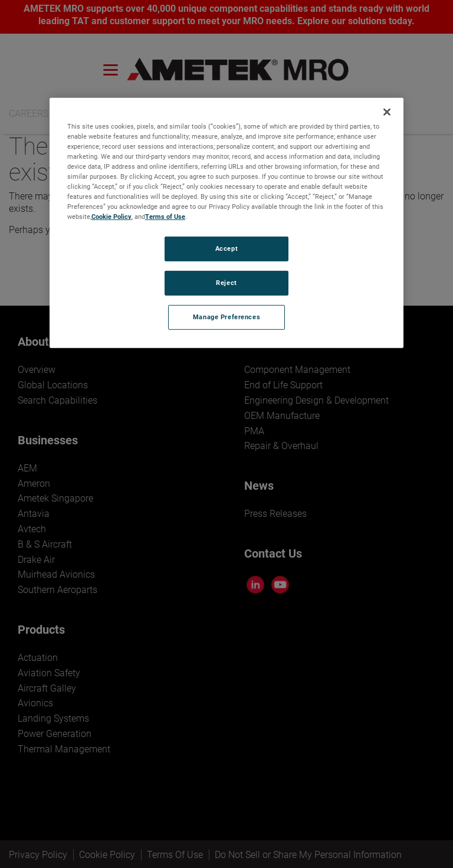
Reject (226, 283)
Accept (226, 248)
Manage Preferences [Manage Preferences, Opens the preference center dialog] (226, 317)
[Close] (387, 112)
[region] (226, 222)
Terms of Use (165, 217)
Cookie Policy (111, 217)
